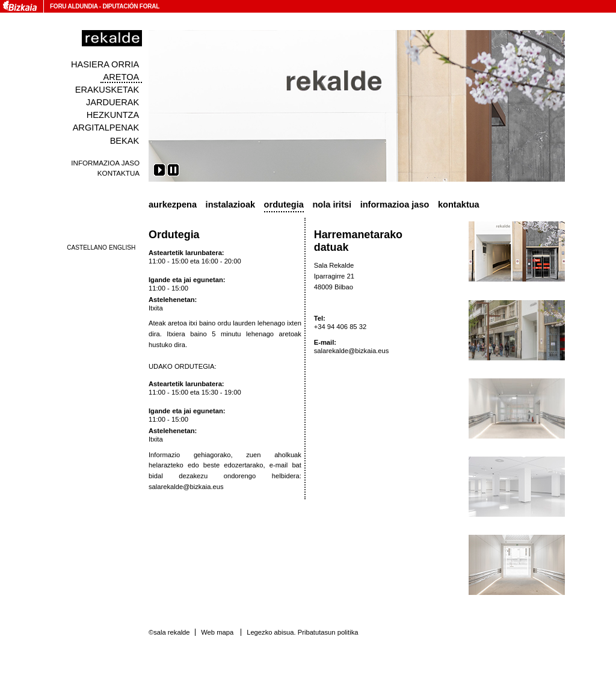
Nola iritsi (332, 205)
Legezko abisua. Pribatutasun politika (302, 632)
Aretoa (122, 77)
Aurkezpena (173, 205)
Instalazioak (230, 205)
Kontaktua (119, 173)
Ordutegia (284, 205)
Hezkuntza (113, 115)
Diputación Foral (131, 6)
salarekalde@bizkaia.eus (186, 487)
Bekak (125, 141)
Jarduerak (112, 102)
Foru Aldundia (74, 6)
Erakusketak (107, 90)
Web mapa (217, 632)
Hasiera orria (105, 64)
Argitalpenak (106, 128)
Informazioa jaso (105, 163)
